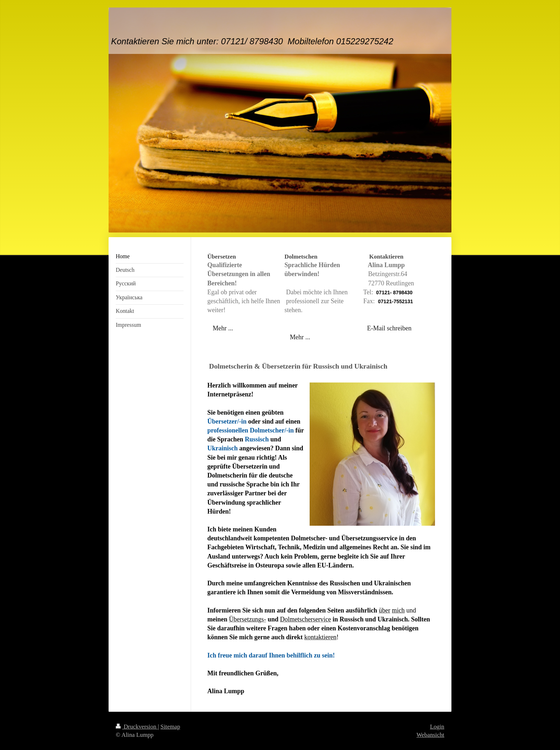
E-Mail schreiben (389, 328)
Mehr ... (223, 328)
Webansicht (430, 735)
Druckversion (137, 727)
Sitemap (170, 727)
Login (437, 727)
